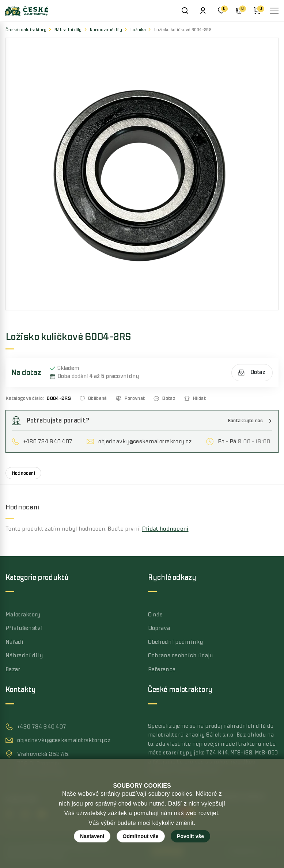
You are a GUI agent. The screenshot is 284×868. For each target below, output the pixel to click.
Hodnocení (23, 473)
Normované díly (106, 30)
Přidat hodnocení (165, 529)
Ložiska (138, 30)
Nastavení (92, 836)
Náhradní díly (68, 30)
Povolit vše (190, 836)
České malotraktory (26, 30)
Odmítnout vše (141, 836)
